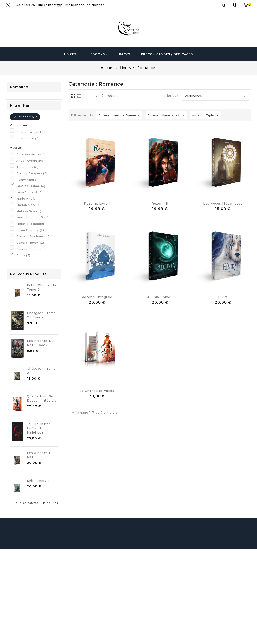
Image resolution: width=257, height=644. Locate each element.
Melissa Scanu (30, 211)
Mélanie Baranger (33, 224)
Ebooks (99, 54)
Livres (72, 54)
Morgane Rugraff (32, 217)
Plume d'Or (27, 138)
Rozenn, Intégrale (97, 297)
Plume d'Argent (31, 132)
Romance (19, 87)
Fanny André (29, 180)
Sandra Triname (31, 249)
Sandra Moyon (30, 243)
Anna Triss (27, 167)
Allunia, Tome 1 (160, 297)
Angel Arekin (30, 161)
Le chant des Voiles (97, 391)
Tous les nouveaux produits (37, 503)
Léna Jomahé (30, 192)
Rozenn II (160, 204)
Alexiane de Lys (31, 154)
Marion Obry (29, 205)
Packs (125, 54)
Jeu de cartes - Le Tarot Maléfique (40, 428)
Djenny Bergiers (32, 173)
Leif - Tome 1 (38, 481)
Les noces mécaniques (223, 204)
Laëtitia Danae (31, 186)
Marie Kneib (28, 198)
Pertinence (216, 96)
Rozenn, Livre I (97, 204)
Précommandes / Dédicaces (167, 54)
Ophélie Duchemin (34, 236)
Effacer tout (25, 117)
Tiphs (23, 255)
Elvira (223, 297)
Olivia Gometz (30, 230)
